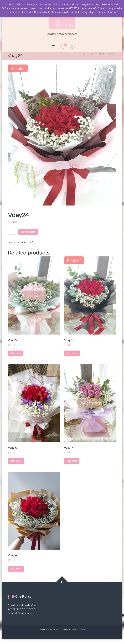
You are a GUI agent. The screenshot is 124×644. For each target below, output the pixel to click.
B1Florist (57, 629)
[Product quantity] (12, 232)
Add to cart (28, 232)
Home (84, 54)
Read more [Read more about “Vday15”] (16, 353)
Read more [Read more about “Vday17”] (72, 461)
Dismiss (112, 12)
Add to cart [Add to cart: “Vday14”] (16, 569)
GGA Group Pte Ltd (79, 629)
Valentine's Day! (97, 54)
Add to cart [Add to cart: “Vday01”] (72, 353)
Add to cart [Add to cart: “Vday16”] (16, 461)
